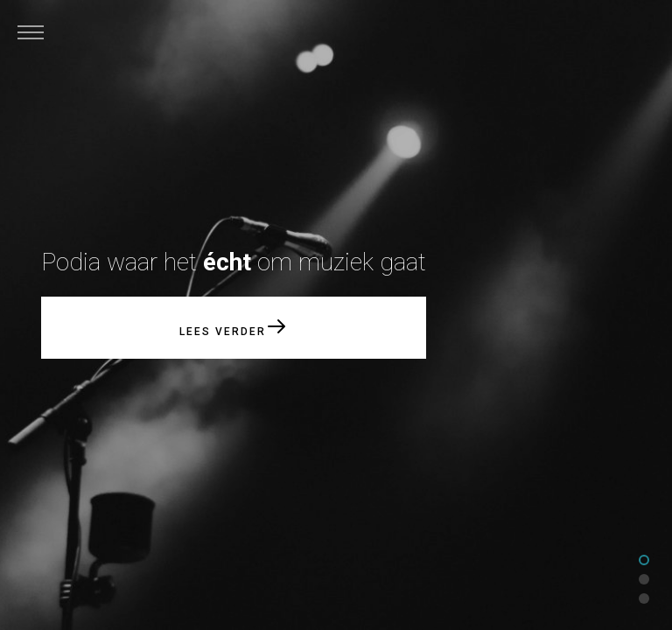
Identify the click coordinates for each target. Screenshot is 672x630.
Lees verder (234, 326)
